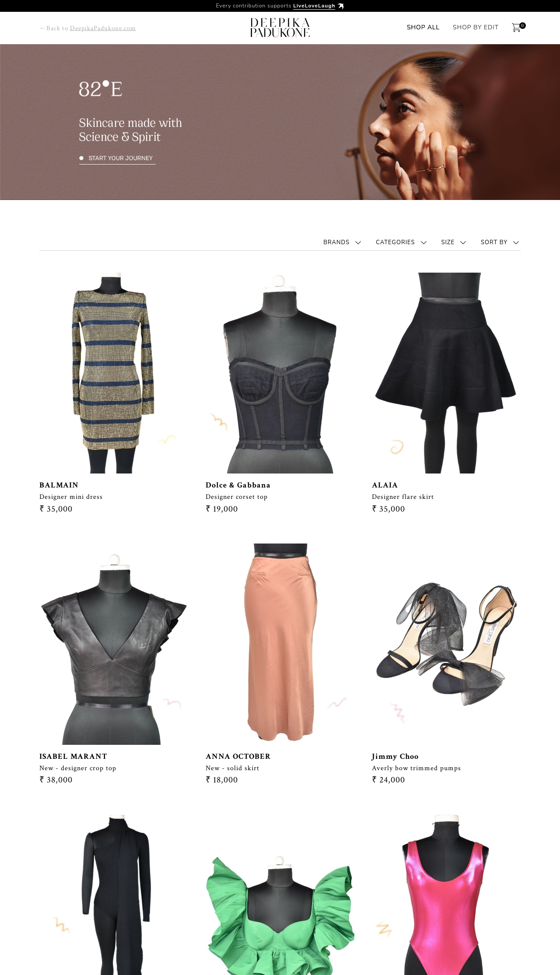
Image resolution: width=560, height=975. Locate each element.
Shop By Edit (476, 27)
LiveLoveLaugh (314, 6)
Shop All (423, 27)
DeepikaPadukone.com (103, 28)
